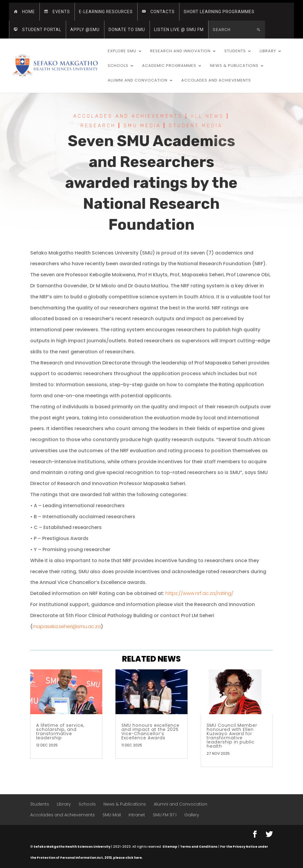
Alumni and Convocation (138, 81)
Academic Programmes (169, 66)
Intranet (137, 815)
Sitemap (170, 847)
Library (268, 51)
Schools (118, 66)
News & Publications (234, 66)
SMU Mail (112, 815)
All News (207, 117)
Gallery (192, 815)
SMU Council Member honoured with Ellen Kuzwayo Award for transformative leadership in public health (232, 736)
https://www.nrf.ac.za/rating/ (199, 593)
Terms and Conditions (199, 847)
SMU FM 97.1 (165, 815)
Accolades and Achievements (216, 81)
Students (235, 51)
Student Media (196, 126)
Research (98, 126)
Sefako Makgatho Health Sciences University (72, 847)
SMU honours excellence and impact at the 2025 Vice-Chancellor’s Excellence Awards (150, 731)
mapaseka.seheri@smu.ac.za (67, 627)
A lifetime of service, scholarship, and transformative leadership (60, 731)
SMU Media (142, 126)
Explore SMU (122, 51)
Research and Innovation (180, 51)
